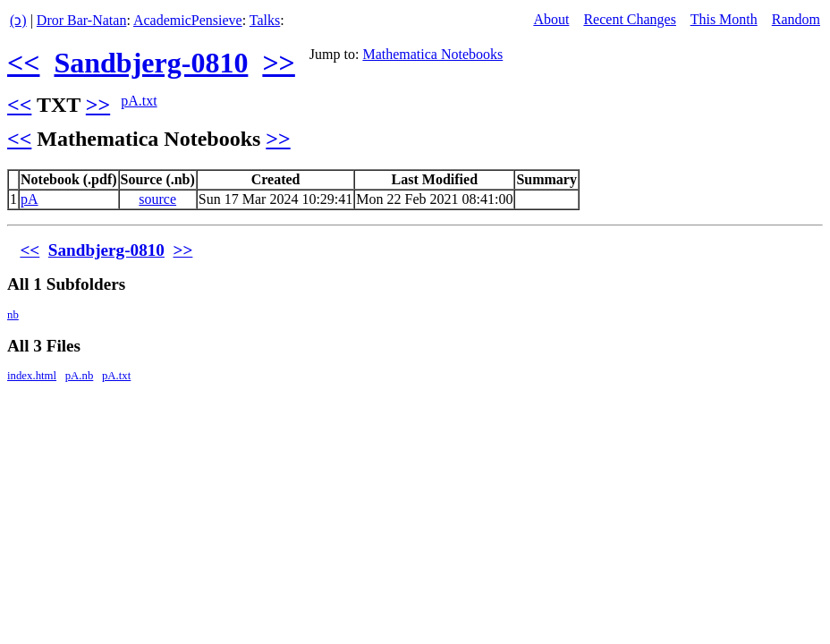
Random (796, 19)
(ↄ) (18, 20)
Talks (265, 20)
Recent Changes (630, 19)
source (157, 199)
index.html (32, 376)
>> (278, 63)
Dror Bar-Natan (82, 20)
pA (30, 199)
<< (23, 63)
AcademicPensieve (188, 20)
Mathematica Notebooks (432, 54)
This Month (724, 19)
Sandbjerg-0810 (151, 63)
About (551, 19)
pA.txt (139, 101)
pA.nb (80, 376)
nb (13, 315)
